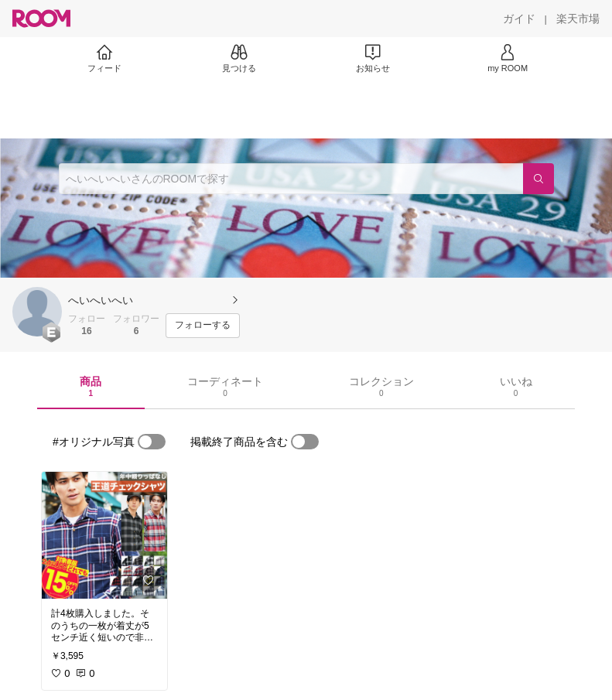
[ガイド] (519, 19)
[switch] (152, 442)
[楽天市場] (578, 19)
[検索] (538, 179)
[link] (104, 535)
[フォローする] (203, 326)
